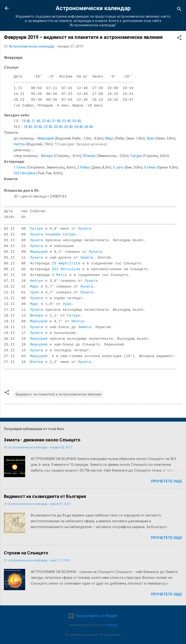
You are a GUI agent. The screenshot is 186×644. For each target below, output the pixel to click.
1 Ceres (20, 167)
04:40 (79, 127)
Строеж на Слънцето (26, 553)
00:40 (58, 127)
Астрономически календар (93, 8)
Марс (109, 138)
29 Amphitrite (66, 264)
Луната (85, 229)
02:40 (68, 127)
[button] (179, 39)
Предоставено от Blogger (93, 616)
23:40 (46, 121)
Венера (47, 156)
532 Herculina (24, 173)
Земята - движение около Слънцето (42, 440)
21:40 (36, 121)
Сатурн (136, 156)
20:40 (38, 127)
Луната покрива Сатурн (53, 235)
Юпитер (89, 156)
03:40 (66, 121)
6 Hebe (150, 167)
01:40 (56, 121)
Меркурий (46, 138)
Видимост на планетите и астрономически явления (58, 394)
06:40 (89, 127)
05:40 (77, 121)
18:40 (28, 127)
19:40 (26, 121)
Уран (150, 138)
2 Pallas (83, 167)
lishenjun (112, 625)
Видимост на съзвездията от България (45, 496)
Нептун (19, 144)
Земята (87, 258)
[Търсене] (179, 10)
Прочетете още (167, 481)
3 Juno (118, 167)
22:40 (48, 127)
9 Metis (59, 275)
